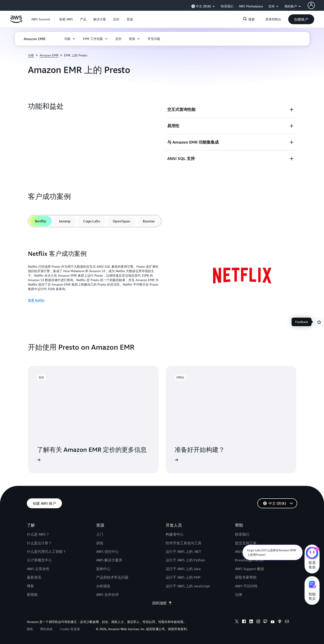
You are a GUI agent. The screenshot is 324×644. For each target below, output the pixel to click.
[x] (237, 622)
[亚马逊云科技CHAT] (312, 554)
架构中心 (103, 569)
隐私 (30, 629)
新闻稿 (32, 594)
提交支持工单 (246, 543)
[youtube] (273, 622)
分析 (31, 55)
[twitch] (265, 622)
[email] (287, 622)
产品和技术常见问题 (112, 577)
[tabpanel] (162, 276)
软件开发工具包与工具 (184, 543)
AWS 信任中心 (107, 551)
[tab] (40, 221)
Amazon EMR (49, 55)
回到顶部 (162, 603)
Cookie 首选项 (70, 629)
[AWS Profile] (311, 5)
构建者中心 (175, 534)
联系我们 (242, 534)
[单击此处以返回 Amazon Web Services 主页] (16, 22)
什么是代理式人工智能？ (47, 551)
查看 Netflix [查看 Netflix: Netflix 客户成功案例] (36, 300)
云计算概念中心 (39, 560)
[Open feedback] (319, 322)
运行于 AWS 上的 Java (183, 569)
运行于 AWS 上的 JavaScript (188, 586)
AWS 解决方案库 (109, 560)
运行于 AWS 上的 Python (185, 560)
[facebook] (244, 622)
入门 (100, 534)
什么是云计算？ (39, 543)
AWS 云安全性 (38, 569)
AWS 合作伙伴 (107, 594)
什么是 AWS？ (38, 534)
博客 (30, 586)
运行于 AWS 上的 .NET (183, 551)
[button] (66, 19)
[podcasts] (280, 622)
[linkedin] (251, 622)
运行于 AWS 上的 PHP (183, 577)
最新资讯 (34, 577)
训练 (100, 543)
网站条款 (47, 629)
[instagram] (258, 622)
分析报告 (103, 586)
